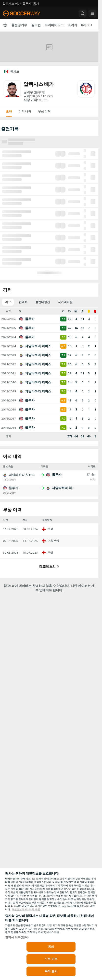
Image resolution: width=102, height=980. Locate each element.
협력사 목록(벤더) (17, 937)
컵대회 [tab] (23, 302)
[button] (83, 13)
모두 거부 (51, 959)
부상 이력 (44, 112)
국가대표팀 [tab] (65, 302)
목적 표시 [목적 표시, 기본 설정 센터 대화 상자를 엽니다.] (51, 971)
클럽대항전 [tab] (43, 302)
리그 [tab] (8, 302)
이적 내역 (25, 112)
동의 (51, 947)
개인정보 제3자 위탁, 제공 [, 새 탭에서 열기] (26, 910)
